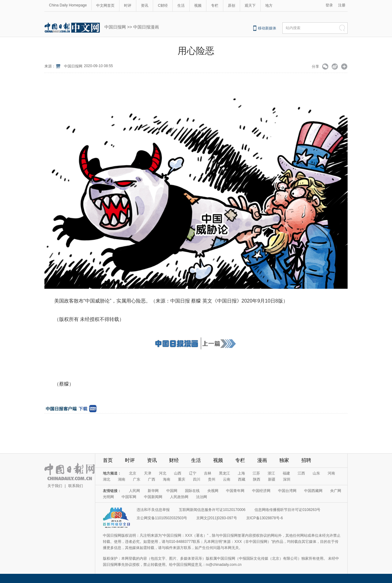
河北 (163, 473)
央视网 (213, 491)
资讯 (145, 6)
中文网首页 (105, 6)
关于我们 (55, 486)
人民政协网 (179, 497)
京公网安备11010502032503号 (162, 518)
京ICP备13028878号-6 (265, 518)
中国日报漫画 (146, 27)
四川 (197, 479)
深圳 (287, 479)
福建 (286, 473)
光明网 (108, 497)
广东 (137, 479)
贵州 (212, 479)
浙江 (271, 473)
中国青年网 (235, 491)
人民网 (134, 491)
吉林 (208, 473)
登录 (329, 5)
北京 (133, 473)
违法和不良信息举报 (153, 510)
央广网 (336, 491)
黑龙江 (224, 473)
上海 (241, 473)
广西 (152, 479)
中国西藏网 (313, 491)
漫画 (262, 460)
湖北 (107, 479)
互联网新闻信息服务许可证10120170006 (212, 510)
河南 (331, 473)
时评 (128, 6)
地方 (269, 6)
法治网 (202, 497)
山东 (316, 473)
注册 (342, 5)
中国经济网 (261, 491)
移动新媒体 (267, 28)
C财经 (163, 6)
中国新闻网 (153, 497)
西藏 (242, 479)
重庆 (182, 479)
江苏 (256, 473)
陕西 (257, 479)
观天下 (250, 6)
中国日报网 (115, 27)
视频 (198, 6)
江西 (301, 473)
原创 (232, 6)
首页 (108, 460)
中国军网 (129, 497)
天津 (148, 473)
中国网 (172, 491)
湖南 (122, 479)
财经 (174, 460)
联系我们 (76, 486)
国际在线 (192, 491)
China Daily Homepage (68, 5)
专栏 (215, 6)
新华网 (153, 491)
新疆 (272, 479)
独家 (284, 460)
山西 (178, 473)
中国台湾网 (287, 491)
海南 (167, 479)
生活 (181, 6)
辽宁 (193, 473)
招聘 (306, 460)
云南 (227, 479)
